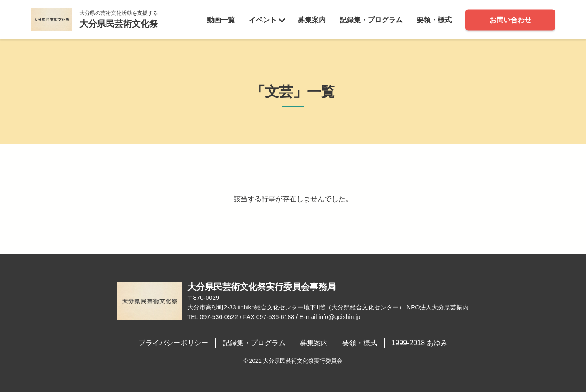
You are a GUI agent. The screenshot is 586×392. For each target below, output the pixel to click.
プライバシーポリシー (173, 343)
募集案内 (312, 19)
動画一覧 (221, 19)
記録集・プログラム (371, 19)
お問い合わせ (510, 19)
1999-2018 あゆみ (420, 343)
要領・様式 (434, 19)
